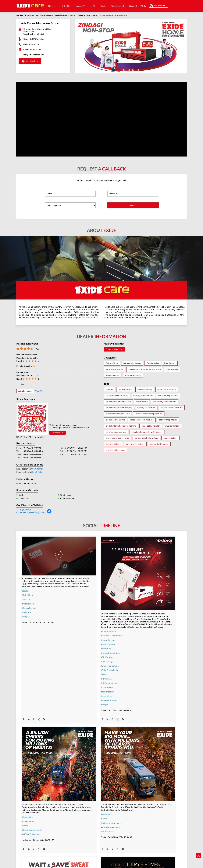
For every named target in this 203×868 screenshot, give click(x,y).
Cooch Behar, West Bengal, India (31, 512)
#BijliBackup (83, 641)
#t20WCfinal (28, 794)
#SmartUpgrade (84, 826)
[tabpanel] (131, 46)
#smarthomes (83, 671)
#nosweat (81, 813)
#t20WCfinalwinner (141, 622)
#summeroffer (83, 804)
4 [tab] (137, 70)
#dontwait (81, 809)
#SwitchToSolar (84, 628)
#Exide (25, 583)
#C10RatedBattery (140, 819)
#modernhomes (139, 810)
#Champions (137, 609)
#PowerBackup (29, 601)
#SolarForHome (84, 615)
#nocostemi (82, 800)
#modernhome (29, 596)
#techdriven (82, 680)
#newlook (26, 605)
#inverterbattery (84, 791)
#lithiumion (82, 663)
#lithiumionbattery (85, 667)
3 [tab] (133, 70)
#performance (138, 797)
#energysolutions (85, 684)
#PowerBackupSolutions (88, 619)
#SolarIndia (82, 632)
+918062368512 (31, 44)
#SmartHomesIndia (86, 650)
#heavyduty (137, 793)
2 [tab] (128, 70)
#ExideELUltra (138, 789)
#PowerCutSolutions (86, 637)
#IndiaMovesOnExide (141, 617)
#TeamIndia (137, 605)
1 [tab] (124, 70)
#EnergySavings (84, 624)
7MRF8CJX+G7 (24, 510)
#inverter (26, 592)
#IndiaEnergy (83, 645)
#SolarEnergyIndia (85, 654)
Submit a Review (25, 391)
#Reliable (136, 802)
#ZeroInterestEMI (85, 822)
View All (39, 391)
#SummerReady (84, 817)
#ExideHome (28, 588)
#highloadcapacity (140, 815)
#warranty (81, 796)
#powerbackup (84, 675)
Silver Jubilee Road (115, 349)
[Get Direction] (49, 513)
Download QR (58, 433)
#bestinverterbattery (141, 806)
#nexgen (26, 609)
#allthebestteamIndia (32, 789)
